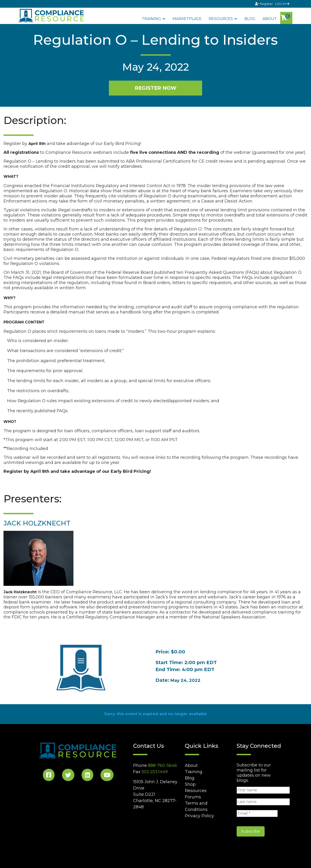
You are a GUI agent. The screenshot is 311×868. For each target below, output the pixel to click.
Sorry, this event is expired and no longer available (155, 714)
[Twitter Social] (68, 776)
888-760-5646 (162, 765)
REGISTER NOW (156, 88)
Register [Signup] (264, 4)
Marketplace (187, 19)
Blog (250, 19)
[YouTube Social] (107, 776)
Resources (221, 19)
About (270, 19)
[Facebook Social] (49, 776)
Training (151, 19)
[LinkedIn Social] (87, 776)
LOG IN (282, 4)
